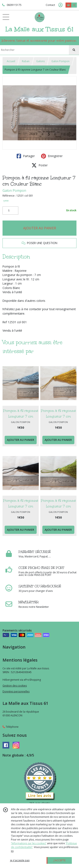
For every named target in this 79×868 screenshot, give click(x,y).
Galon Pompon (60, 61)
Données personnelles (16, 691)
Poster (40, 165)
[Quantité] (10, 211)
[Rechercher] (74, 50)
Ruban (26, 61)
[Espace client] (60, 5)
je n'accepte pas (20, 860)
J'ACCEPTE (60, 860)
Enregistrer (52, 156)
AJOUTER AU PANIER (40, 228)
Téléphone (11, 727)
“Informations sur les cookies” (29, 843)
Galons (40, 61)
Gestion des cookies (15, 686)
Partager (26, 156)
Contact (50, 5)
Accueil (11, 61)
